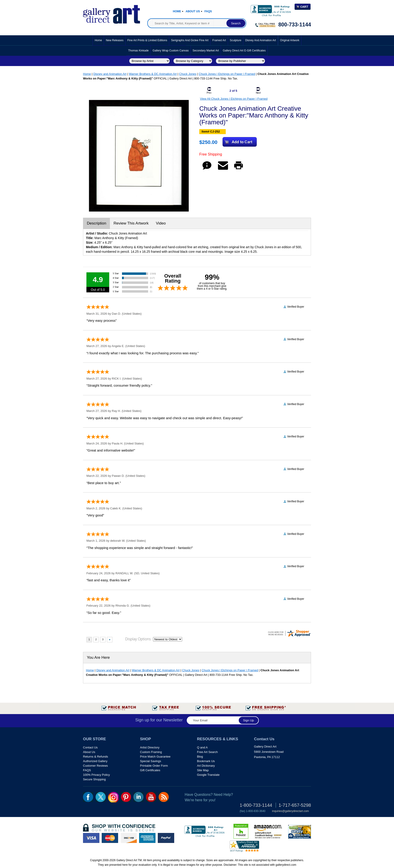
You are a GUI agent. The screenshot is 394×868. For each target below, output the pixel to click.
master (110, 838)
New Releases (115, 40)
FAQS (87, 770)
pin (126, 797)
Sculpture (236, 40)
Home (177, 11)
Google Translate (208, 775)
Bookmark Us (206, 761)
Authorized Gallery (95, 761)
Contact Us (90, 747)
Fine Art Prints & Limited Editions (147, 40)
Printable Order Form (154, 766)
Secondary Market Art (206, 51)
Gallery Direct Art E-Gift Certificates (244, 51)
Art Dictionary (206, 766)
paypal (166, 838)
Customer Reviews (95, 766)
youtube (151, 797)
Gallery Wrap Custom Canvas (171, 51)
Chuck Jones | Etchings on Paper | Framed (227, 74)
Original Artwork (290, 40)
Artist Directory (150, 747)
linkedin (139, 797)
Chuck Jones (188, 74)
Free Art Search (207, 752)
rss (164, 797)
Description (97, 223)
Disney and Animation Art (261, 40)
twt (101, 797)
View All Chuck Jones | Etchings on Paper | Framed (234, 99)
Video (161, 223)
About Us (193, 11)
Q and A (202, 747)
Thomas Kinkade (138, 51)
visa (91, 838)
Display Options (138, 639)
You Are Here (98, 657)
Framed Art (219, 40)
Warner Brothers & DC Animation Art (153, 74)
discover (129, 838)
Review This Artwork (131, 223)
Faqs (208, 11)
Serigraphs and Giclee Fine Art (190, 40)
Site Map (203, 770)
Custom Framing (151, 752)
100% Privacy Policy (96, 775)
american (147, 838)
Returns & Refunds (96, 757)
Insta (113, 797)
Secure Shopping (94, 779)
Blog (200, 757)
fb (88, 797)
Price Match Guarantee (155, 757)
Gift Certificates (150, 770)
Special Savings (151, 761)
